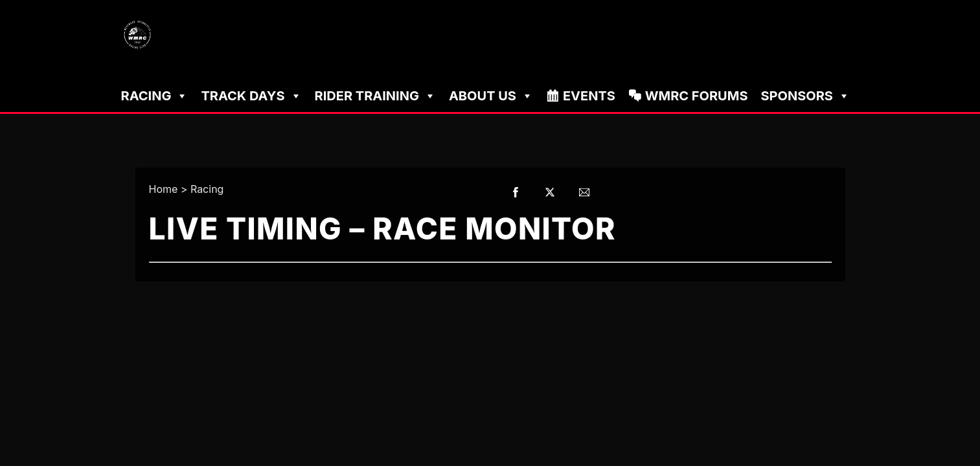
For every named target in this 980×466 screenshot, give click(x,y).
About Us (491, 96)
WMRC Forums (697, 96)
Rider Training (375, 96)
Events (589, 96)
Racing (155, 96)
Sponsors (805, 96)
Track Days (251, 96)
